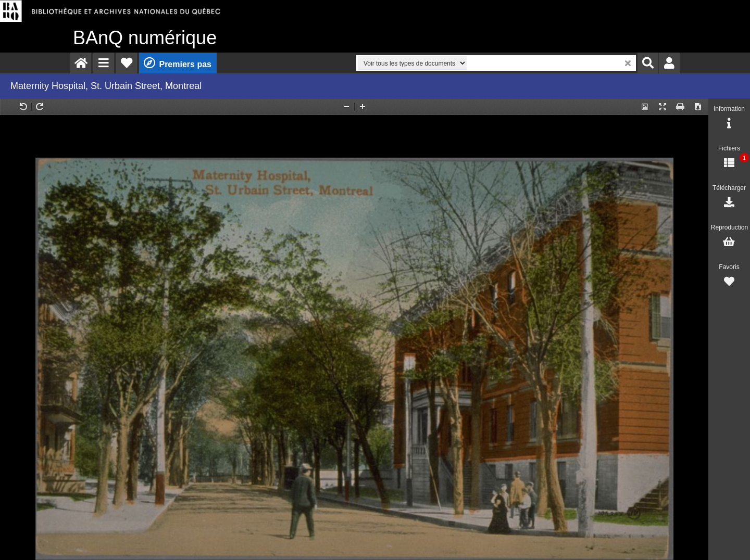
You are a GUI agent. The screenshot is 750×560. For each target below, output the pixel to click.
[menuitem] (81, 63)
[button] (104, 63)
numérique (145, 38)
